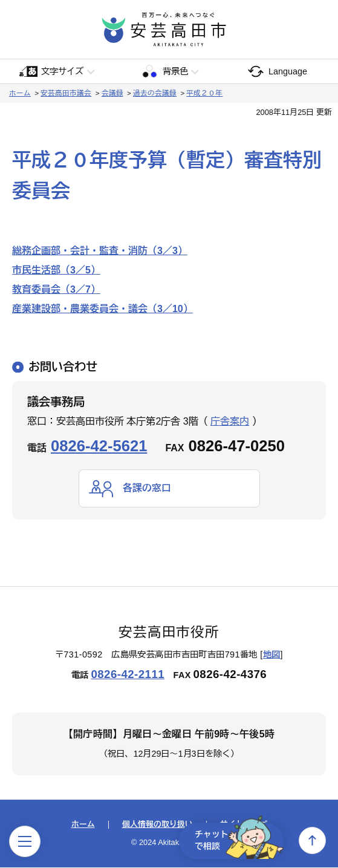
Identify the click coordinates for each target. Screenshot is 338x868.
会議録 (112, 93)
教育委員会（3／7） (56, 289)
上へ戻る (312, 840)
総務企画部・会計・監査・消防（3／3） (100, 251)
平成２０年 (204, 93)
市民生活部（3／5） (56, 270)
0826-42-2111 (128, 674)
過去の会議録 (155, 93)
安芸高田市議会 (66, 93)
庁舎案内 (230, 421)
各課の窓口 (147, 488)
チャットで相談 (238, 840)
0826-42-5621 (99, 446)
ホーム (20, 93)
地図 (272, 655)
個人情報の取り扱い (158, 825)
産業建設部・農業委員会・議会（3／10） (102, 309)
